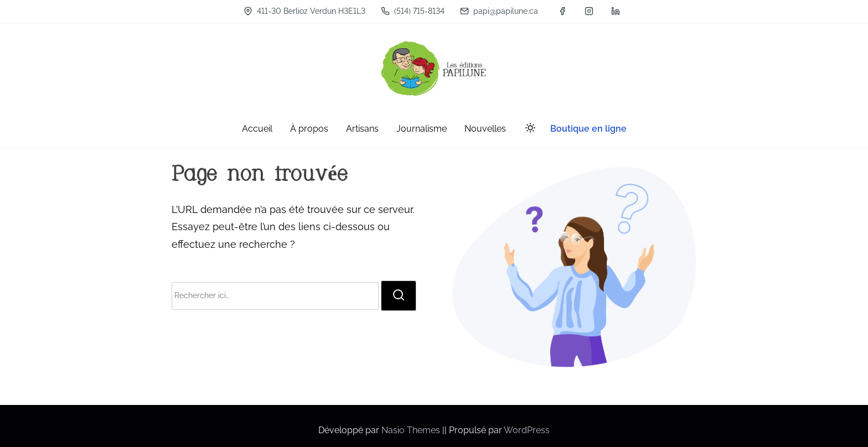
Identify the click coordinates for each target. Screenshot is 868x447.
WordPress (527, 430)
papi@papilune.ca (499, 11)
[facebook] (562, 11)
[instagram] (589, 11)
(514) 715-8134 (413, 11)
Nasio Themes (412, 430)
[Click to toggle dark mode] (528, 130)
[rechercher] (399, 295)
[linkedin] (616, 11)
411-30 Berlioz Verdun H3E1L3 (304, 11)
